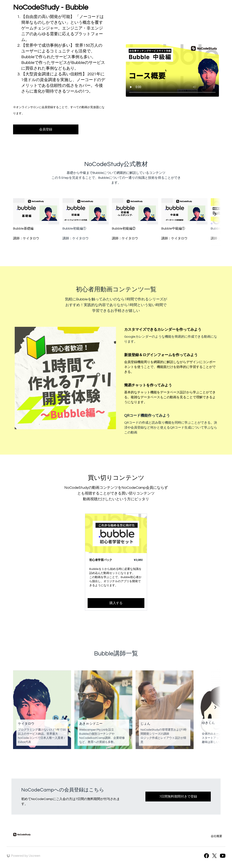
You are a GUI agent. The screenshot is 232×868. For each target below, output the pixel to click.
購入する (116, 603)
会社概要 (216, 836)
